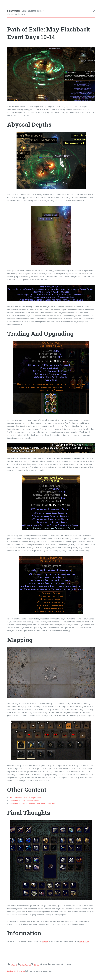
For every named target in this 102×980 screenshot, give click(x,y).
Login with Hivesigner (16, 971)
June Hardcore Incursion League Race (25, 798)
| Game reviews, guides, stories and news (26, 12)
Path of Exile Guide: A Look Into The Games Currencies (32, 804)
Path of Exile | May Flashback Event (24, 801)
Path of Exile (84, 941)
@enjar (45, 941)
